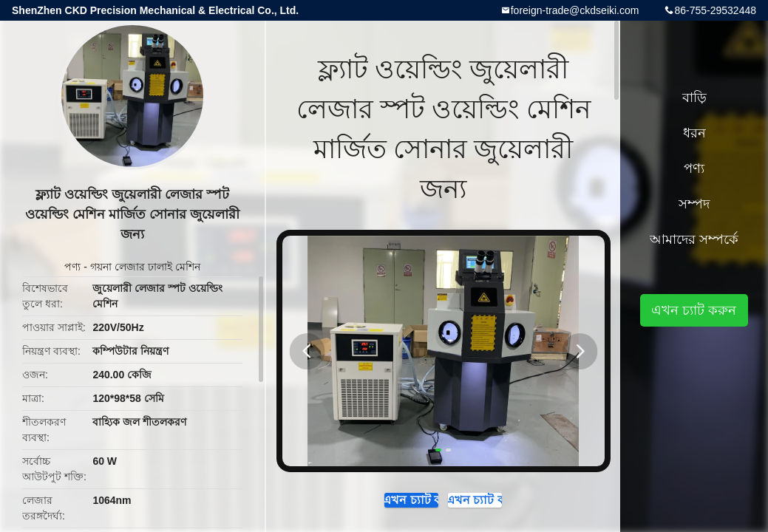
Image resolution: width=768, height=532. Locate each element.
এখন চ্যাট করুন (390, 504)
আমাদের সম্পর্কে (694, 239)
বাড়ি (694, 98)
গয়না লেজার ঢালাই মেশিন (145, 267)
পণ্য (72, 267)
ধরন (694, 133)
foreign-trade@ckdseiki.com (575, 10)
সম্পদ (694, 204)
